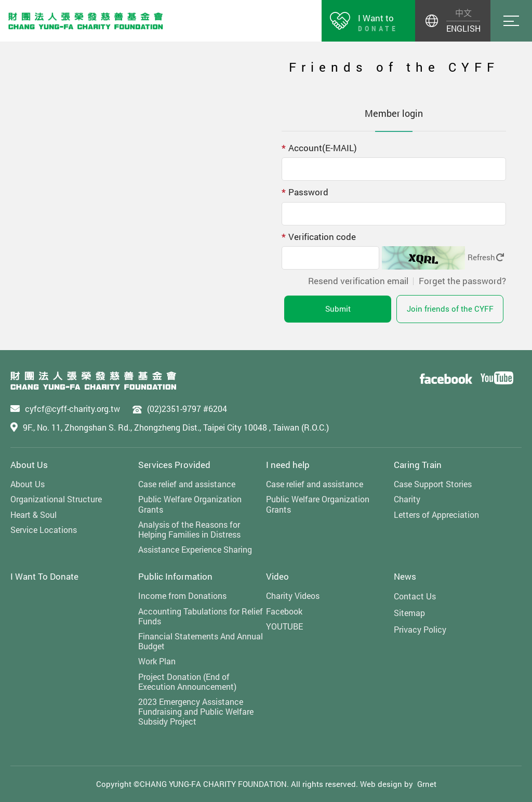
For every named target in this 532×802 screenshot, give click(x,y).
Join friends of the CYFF (450, 309)
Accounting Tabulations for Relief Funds (201, 616)
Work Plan (157, 661)
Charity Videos (293, 596)
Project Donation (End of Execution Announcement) (187, 681)
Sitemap (409, 613)
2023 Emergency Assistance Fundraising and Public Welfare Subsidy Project (196, 712)
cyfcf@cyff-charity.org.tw (72, 409)
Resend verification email (358, 281)
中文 (463, 13)
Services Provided (174, 465)
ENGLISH (463, 28)
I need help (288, 465)
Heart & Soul (34, 514)
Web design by (387, 784)
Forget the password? (462, 281)
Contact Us (415, 596)
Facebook (284, 611)
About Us (29, 465)
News (405, 576)
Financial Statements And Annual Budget (201, 641)
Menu (511, 21)
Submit (338, 309)
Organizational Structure (56, 499)
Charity (407, 499)
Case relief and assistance (187, 484)
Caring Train (418, 465)
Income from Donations (182, 596)
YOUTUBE (284, 626)
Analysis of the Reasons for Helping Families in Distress (189, 529)
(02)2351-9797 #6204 (187, 409)
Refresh (486, 257)
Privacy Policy (420, 629)
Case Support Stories (433, 484)
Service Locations (44, 530)
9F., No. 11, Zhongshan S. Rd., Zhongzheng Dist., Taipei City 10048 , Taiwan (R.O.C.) (176, 427)
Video (277, 576)
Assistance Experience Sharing (195, 549)
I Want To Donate (44, 576)
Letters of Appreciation (436, 514)
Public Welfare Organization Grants (190, 504)
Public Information (175, 576)
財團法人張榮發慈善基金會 (86, 21)
